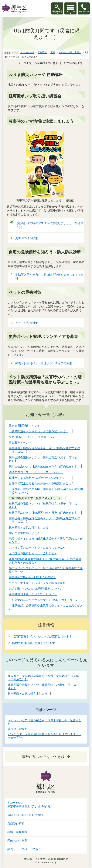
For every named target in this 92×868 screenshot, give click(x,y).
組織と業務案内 (17, 832)
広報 (53, 52)
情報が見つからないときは (43, 757)
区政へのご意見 (17, 841)
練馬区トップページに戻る (24, 849)
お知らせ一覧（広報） (70, 52)
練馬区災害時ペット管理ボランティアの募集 (44, 363)
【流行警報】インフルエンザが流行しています (42, 636)
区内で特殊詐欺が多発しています (34, 643)
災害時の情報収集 (27, 238)
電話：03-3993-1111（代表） (26, 815)
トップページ (27, 52)
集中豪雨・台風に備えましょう (28, 693)
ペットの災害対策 (27, 323)
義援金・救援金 (18, 729)
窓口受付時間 (16, 824)
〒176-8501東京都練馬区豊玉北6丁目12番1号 (29, 805)
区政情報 (42, 52)
